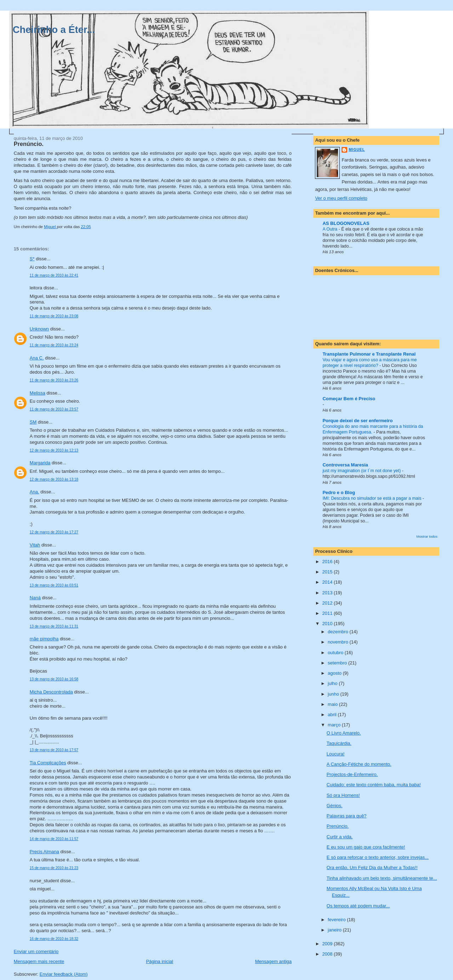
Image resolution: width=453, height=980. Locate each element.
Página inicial (160, 961)
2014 (328, 582)
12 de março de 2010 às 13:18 (54, 479)
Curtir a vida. (340, 837)
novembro (339, 642)
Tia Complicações (48, 763)
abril (333, 715)
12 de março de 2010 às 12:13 (54, 450)
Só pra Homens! (343, 795)
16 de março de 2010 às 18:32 (54, 939)
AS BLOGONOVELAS (346, 223)
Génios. (335, 806)
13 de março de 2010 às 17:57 (54, 750)
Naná (35, 598)
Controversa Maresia (345, 465)
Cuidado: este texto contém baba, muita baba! (374, 785)
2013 (328, 593)
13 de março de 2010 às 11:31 (54, 626)
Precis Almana (44, 852)
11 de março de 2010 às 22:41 (54, 275)
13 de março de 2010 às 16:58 (54, 679)
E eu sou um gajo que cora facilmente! (366, 847)
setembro (338, 663)
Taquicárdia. (339, 743)
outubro (336, 653)
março (335, 725)
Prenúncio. (338, 826)
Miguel (357, 150)
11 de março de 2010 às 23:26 (54, 380)
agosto (335, 673)
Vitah (35, 545)
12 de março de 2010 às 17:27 (54, 532)
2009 (328, 944)
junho (334, 694)
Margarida (40, 463)
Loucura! (336, 754)
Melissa (38, 393)
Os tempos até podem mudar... (358, 906)
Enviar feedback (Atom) (64, 974)
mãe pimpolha (44, 639)
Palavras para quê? (347, 816)
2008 (328, 954)
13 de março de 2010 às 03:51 (54, 585)
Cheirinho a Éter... (54, 30)
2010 (328, 624)
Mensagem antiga (273, 961)
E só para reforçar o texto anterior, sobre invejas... (378, 857)
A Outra (330, 229)
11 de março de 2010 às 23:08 (54, 316)
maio (333, 704)
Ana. (35, 492)
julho (333, 683)
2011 (328, 613)
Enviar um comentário (36, 951)
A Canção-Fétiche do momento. (359, 764)
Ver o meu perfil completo (341, 198)
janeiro (335, 930)
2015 (328, 572)
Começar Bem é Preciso (349, 399)
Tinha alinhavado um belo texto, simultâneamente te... (382, 878)
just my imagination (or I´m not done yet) (362, 471)
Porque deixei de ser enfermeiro (357, 421)
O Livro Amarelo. (344, 733)
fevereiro (337, 920)
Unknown (39, 329)
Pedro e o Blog (339, 492)
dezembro (339, 632)
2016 (328, 562)
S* (32, 259)
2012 (328, 603)
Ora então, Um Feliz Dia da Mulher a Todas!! (372, 868)
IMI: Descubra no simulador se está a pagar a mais (372, 498)
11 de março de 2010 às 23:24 (54, 345)
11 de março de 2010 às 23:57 (54, 409)
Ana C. (37, 358)
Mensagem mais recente (39, 961)
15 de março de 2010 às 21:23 (54, 868)
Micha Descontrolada (51, 692)
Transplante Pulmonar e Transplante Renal (369, 354)
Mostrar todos (427, 536)
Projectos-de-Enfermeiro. (352, 774)
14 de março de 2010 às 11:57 (54, 839)
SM (33, 422)
